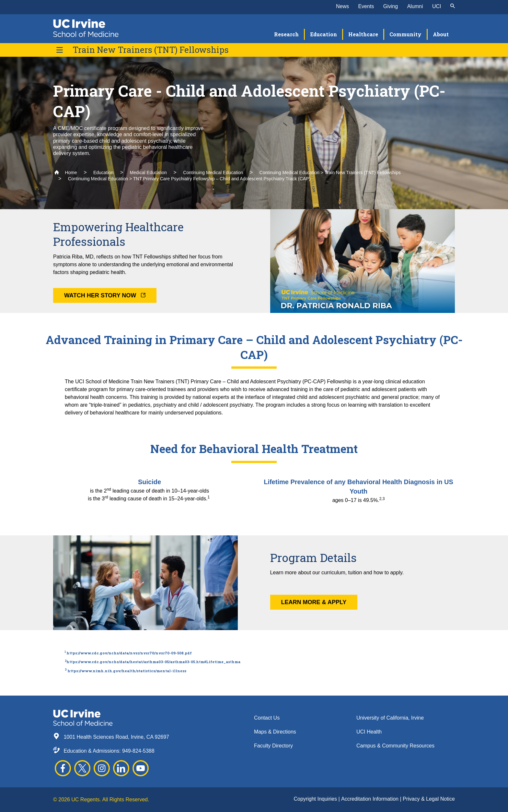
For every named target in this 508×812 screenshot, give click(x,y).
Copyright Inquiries (316, 799)
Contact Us (267, 718)
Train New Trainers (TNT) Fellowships (151, 50)
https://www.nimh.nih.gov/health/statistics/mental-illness (127, 671)
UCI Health (369, 732)
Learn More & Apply (314, 602)
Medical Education (148, 173)
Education (103, 173)
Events (366, 6)
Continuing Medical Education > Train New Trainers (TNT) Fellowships (330, 173)
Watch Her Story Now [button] (105, 295)
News (342, 6)
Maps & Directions (275, 732)
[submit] (453, 6)
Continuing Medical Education (213, 173)
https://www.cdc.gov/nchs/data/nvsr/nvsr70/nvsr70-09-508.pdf (129, 653)
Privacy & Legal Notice (429, 799)
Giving (391, 6)
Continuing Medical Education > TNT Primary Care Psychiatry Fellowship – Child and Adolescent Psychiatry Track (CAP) (189, 179)
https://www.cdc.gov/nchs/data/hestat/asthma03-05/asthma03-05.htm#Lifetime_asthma (153, 662)
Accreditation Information (370, 799)
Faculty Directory (273, 746)
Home (66, 173)
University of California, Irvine (390, 718)
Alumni (415, 6)
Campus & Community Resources (395, 746)
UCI (437, 6)
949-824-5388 (138, 751)
